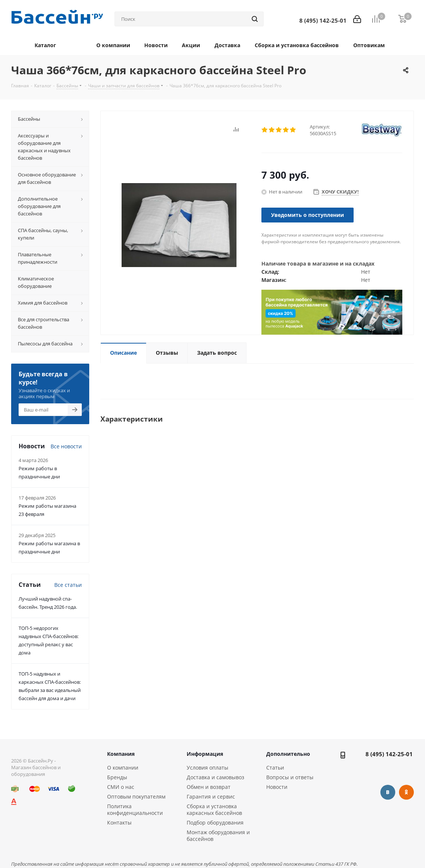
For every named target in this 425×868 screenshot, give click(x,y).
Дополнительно (288, 754)
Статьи (275, 768)
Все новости (66, 446)
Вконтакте (388, 792)
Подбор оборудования (215, 823)
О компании (123, 768)
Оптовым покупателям (136, 797)
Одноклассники (406, 792)
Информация (205, 754)
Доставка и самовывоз (215, 777)
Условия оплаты (207, 768)
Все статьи (68, 585)
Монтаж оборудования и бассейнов (218, 836)
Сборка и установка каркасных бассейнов (214, 810)
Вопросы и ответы (290, 777)
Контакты (119, 823)
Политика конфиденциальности (135, 810)
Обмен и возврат (209, 787)
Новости (277, 787)
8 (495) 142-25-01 (389, 754)
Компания (121, 754)
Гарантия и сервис (211, 797)
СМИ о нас (121, 787)
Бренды (117, 777)
